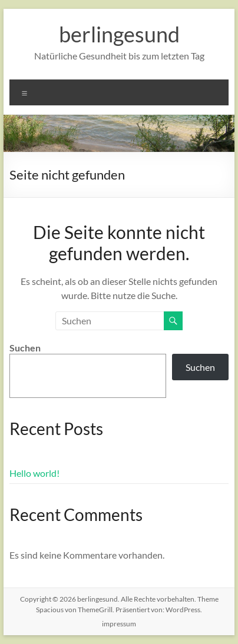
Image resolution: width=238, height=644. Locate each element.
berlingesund (119, 34)
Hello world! (34, 473)
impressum (119, 624)
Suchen (25, 348)
